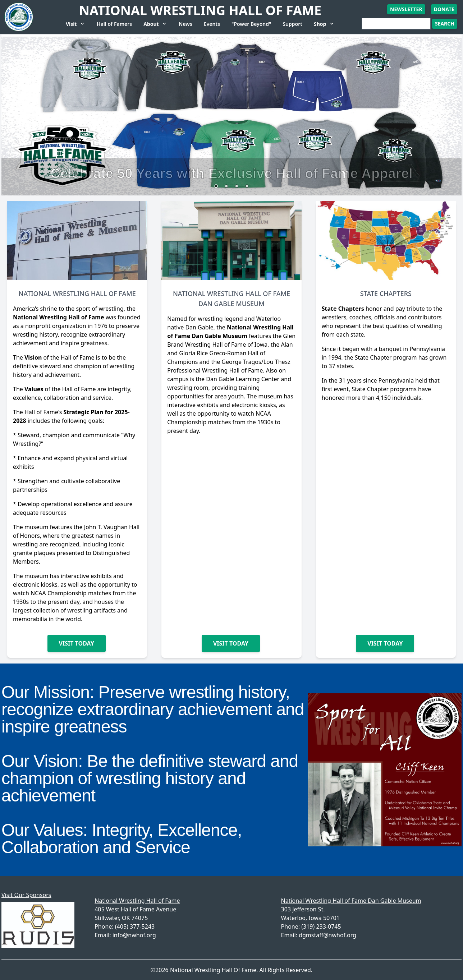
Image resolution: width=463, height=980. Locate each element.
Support (292, 24)
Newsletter (406, 9)
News (185, 24)
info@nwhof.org (134, 935)
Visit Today (77, 643)
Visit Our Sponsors (26, 895)
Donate (444, 9)
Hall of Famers (114, 24)
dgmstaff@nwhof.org (327, 935)
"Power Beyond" (251, 24)
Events (212, 24)
